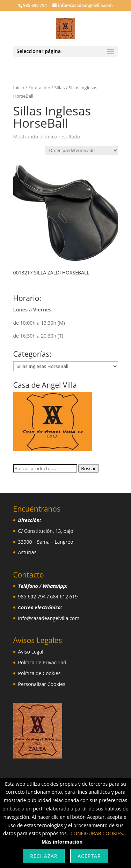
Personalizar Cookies (42, 684)
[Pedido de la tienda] (82, 150)
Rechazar (44, 856)
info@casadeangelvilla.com (49, 618)
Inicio (19, 88)
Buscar (88, 468)
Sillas (59, 88)
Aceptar (89, 856)
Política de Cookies (39, 673)
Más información (62, 842)
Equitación (39, 88)
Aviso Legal (31, 652)
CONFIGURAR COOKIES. (97, 833)
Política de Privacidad (42, 662)
